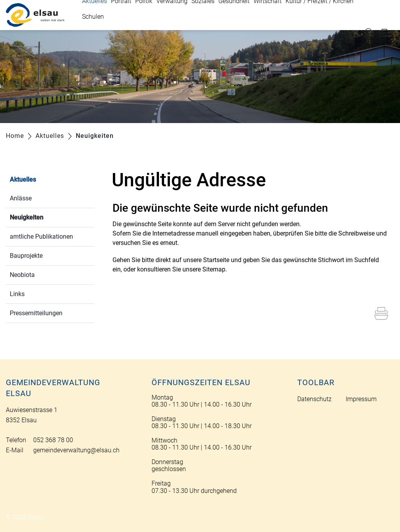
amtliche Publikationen (41, 237)
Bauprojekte (26, 256)
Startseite (216, 260)
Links (17, 294)
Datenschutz (314, 399)
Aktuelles (23, 179)
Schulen (93, 17)
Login (388, 33)
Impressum (361, 399)
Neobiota (22, 275)
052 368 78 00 (53, 440)
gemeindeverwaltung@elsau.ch (76, 450)
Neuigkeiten (45, 217)
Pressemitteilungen (36, 313)
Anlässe (21, 198)
